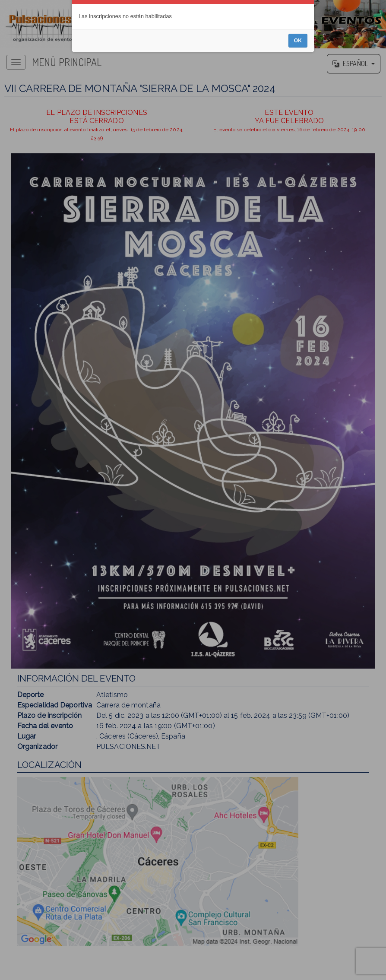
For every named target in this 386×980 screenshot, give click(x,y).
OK (298, 513)
